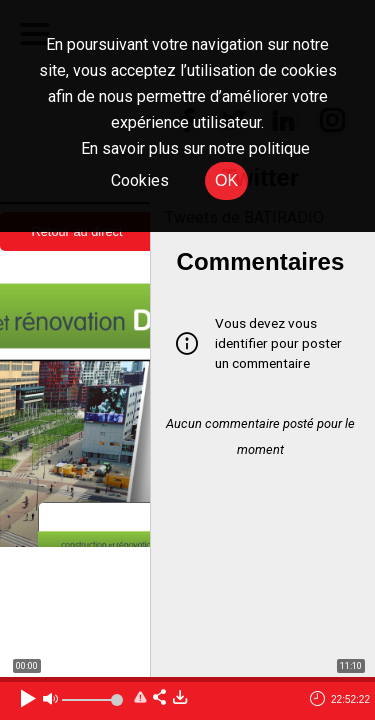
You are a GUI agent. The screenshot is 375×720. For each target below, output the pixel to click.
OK (226, 180)
